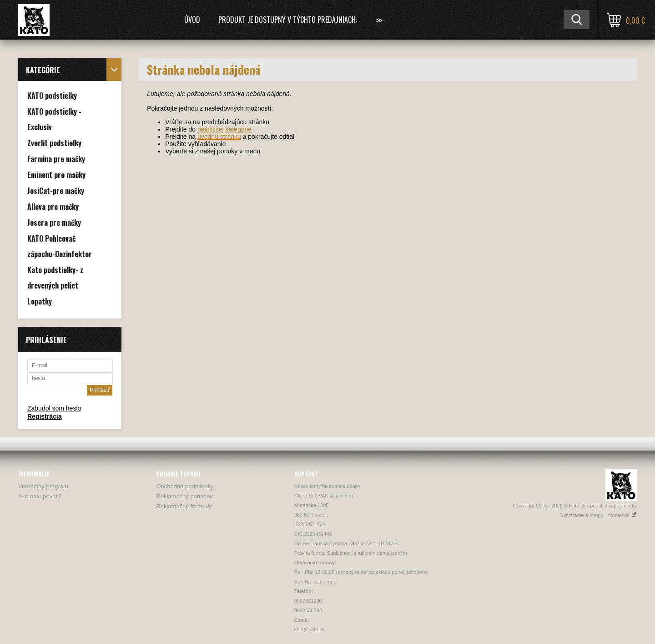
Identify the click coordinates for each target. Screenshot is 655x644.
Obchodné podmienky (185, 486)
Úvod (192, 20)
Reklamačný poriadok (184, 496)
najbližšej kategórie (224, 129)
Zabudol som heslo (54, 408)
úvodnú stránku (219, 137)
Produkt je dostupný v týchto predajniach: (288, 20)
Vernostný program (43, 486)
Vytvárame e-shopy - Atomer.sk (599, 515)
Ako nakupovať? (40, 496)
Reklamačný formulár (184, 506)
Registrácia (44, 416)
